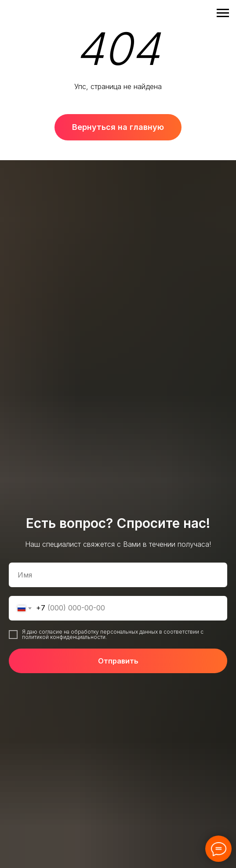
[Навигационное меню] (223, 13)
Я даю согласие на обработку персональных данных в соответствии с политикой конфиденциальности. (113, 634)
